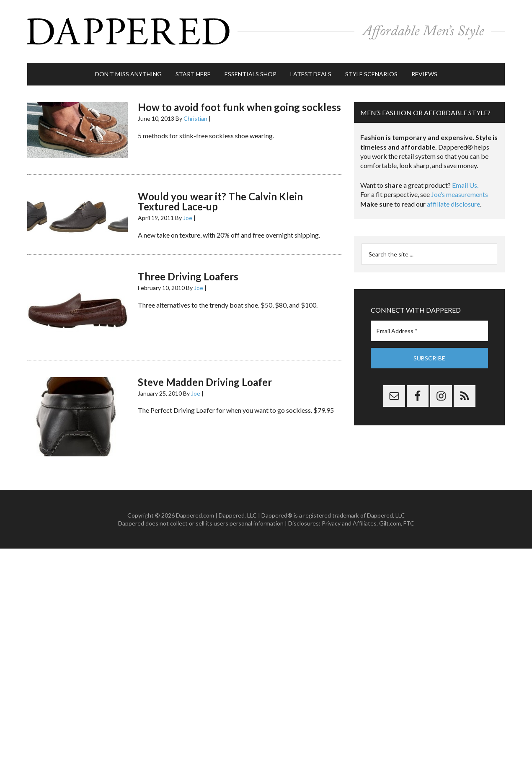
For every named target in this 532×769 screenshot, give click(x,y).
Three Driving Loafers (188, 276)
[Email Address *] (429, 331)
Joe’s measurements (460, 194)
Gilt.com (390, 523)
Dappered (266, 31)
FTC (409, 523)
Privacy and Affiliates (349, 523)
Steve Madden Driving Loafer (205, 382)
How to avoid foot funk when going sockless (239, 107)
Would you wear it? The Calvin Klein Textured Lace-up (220, 201)
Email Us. (465, 185)
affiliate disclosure (453, 204)
